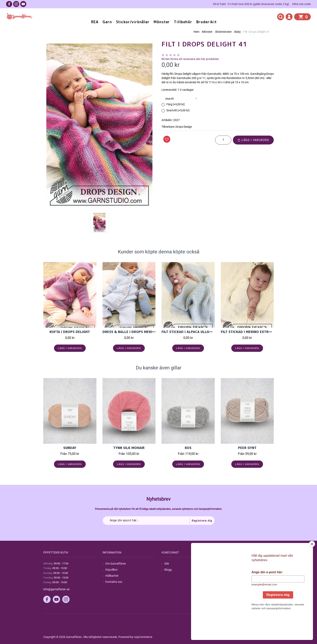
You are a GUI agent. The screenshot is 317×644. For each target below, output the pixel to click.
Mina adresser (232, 576)
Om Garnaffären (116, 564)
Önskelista (230, 588)
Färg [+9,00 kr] (175, 104)
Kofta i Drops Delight (70, 332)
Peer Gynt (247, 448)
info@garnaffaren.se (56, 589)
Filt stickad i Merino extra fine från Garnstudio (266, 332)
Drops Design (184, 127)
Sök (167, 564)
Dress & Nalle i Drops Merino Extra (136, 332)
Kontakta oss (114, 582)
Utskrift (169, 99)
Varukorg (229, 582)
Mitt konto (230, 564)
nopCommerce (143, 637)
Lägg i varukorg (253, 140)
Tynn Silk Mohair (129, 448)
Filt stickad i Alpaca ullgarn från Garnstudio (205, 332)
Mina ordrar (231, 570)
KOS (188, 448)
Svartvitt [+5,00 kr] (178, 110)
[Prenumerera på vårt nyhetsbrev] (159, 521)
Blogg (168, 570)
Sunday (70, 448)
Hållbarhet (112, 576)
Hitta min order (302, 4)
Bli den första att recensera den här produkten (190, 59)
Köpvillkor (111, 570)
